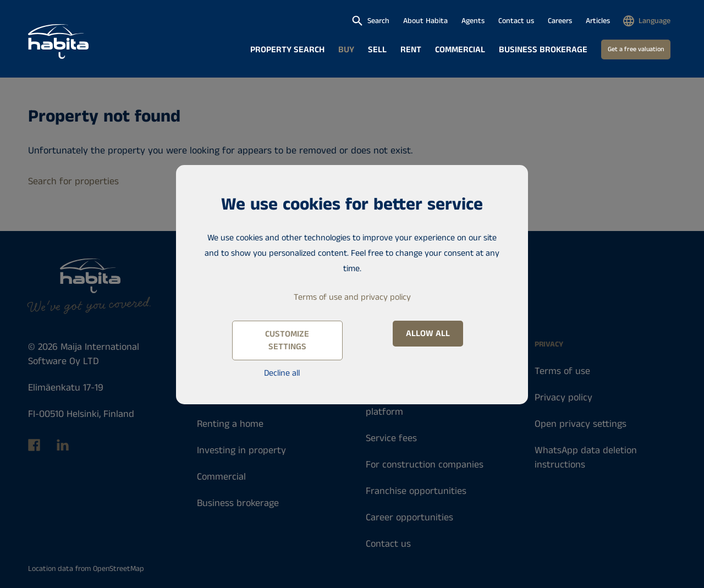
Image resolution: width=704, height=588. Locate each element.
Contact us (516, 21)
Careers (560, 21)
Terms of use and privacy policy (352, 297)
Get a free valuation (636, 49)
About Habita (425, 21)
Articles (598, 21)
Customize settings (287, 340)
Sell (377, 50)
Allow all (428, 334)
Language (654, 21)
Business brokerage (543, 50)
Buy (346, 50)
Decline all (282, 373)
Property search (287, 50)
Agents (473, 21)
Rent (411, 50)
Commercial (460, 50)
